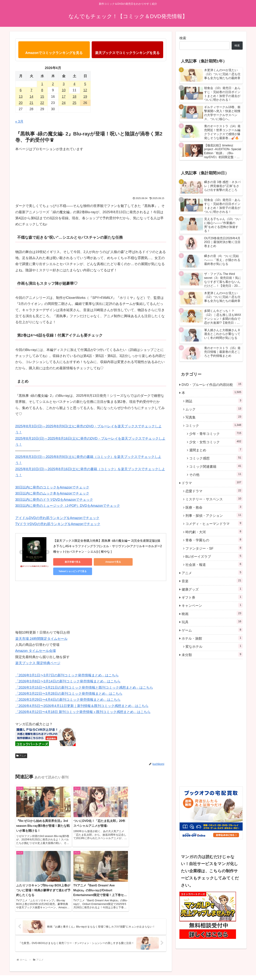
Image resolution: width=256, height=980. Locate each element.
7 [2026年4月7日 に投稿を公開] (31, 90)
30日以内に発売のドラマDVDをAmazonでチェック (54, 500)
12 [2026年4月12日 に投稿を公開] (85, 90)
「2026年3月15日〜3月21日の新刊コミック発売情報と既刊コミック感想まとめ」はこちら (84, 678)
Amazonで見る (106, 562)
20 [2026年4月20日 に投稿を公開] (21, 103)
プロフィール (235, 968)
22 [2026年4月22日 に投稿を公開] (42, 103)
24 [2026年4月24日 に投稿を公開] (64, 103)
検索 (183, 38)
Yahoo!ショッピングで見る (142, 562)
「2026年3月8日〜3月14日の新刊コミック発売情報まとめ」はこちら (68, 672)
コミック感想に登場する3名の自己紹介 (200, 968)
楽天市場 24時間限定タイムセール (41, 629)
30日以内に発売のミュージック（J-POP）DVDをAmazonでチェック (68, 506)
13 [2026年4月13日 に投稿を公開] (21, 97)
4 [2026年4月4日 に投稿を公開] (74, 84)
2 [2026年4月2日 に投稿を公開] (53, 84)
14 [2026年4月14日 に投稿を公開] (31, 97)
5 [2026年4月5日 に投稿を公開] (85, 84)
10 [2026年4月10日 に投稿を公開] (64, 90)
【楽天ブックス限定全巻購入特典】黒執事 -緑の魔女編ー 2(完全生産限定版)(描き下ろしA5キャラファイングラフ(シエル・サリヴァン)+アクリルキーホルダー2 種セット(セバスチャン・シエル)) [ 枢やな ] (108, 546)
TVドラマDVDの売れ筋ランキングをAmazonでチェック (58, 524)
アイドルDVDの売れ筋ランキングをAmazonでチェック (57, 518)
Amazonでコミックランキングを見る (54, 53)
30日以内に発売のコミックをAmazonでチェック (52, 487)
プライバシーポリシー (160, 968)
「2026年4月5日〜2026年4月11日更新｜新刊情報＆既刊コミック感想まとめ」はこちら (82, 696)
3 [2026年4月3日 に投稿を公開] (64, 84)
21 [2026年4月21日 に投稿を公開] (31, 103)
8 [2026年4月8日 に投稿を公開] (42, 90)
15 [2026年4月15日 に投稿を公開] (42, 97)
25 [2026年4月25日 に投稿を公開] (74, 103)
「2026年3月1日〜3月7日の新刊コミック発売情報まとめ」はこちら (67, 666)
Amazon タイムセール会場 (36, 641)
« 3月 (19, 122)
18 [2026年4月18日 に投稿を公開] (74, 97)
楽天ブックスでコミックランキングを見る (127, 53)
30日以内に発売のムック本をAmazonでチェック (52, 493)
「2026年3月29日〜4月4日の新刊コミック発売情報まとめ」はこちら (68, 690)
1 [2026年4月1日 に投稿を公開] (42, 84)
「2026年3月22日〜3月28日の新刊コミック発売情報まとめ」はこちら (69, 684)
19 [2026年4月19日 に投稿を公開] (85, 97)
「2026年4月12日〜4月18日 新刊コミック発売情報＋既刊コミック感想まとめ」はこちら (83, 702)
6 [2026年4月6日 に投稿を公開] (21, 90)
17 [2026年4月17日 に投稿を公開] (64, 97)
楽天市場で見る (70, 562)
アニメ (21, 746)
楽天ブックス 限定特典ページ (38, 654)
